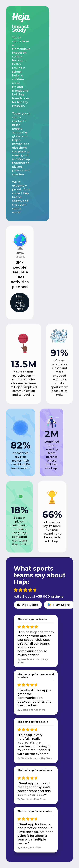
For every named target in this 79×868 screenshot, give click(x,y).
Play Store (61, 605)
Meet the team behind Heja (20, 303)
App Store (30, 605)
